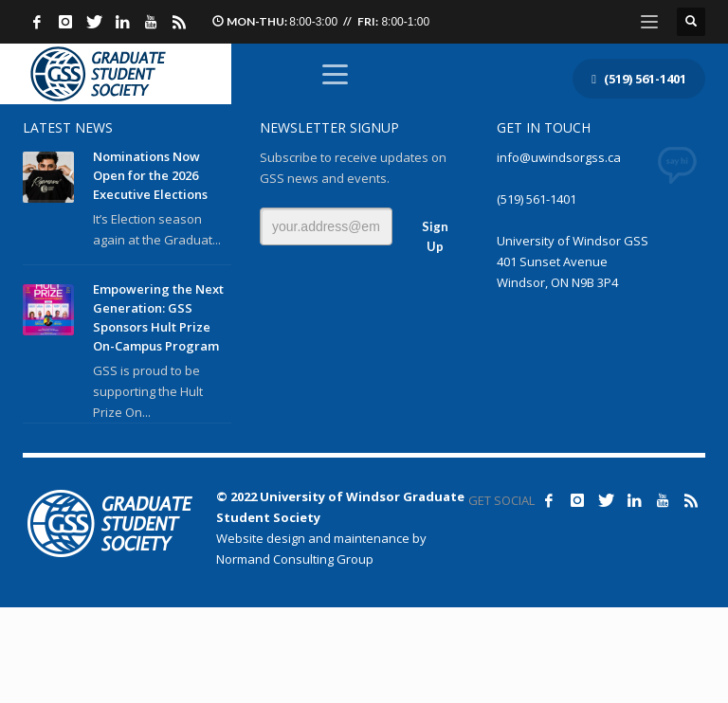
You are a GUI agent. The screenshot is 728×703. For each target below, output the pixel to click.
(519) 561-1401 (537, 199)
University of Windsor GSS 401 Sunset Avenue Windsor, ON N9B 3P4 (573, 261)
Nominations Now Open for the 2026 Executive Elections (150, 175)
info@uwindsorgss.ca (559, 157)
